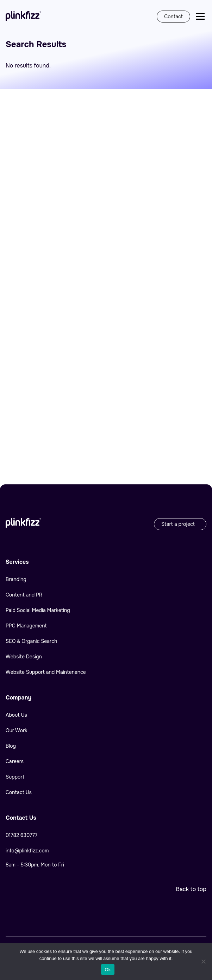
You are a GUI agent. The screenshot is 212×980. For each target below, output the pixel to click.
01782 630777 (21, 835)
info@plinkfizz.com (27, 851)
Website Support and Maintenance (46, 672)
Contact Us (19, 792)
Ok (108, 970)
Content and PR (24, 595)
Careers (15, 761)
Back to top (191, 889)
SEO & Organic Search (31, 641)
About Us (16, 715)
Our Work (16, 730)
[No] (203, 961)
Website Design (24, 657)
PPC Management (26, 626)
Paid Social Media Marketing (39, 610)
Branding (16, 579)
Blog (11, 746)
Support (15, 777)
